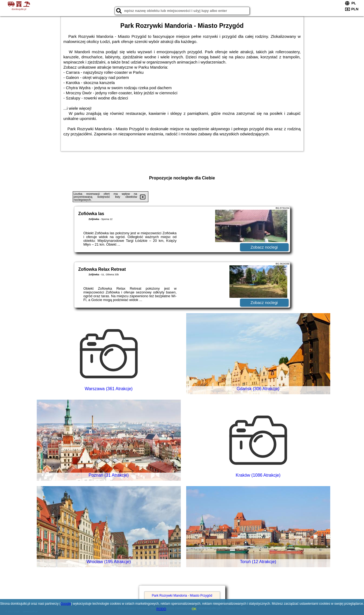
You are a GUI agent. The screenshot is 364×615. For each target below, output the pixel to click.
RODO (161, 609)
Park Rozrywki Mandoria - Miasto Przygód (182, 596)
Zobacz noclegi (264, 247)
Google (66, 604)
